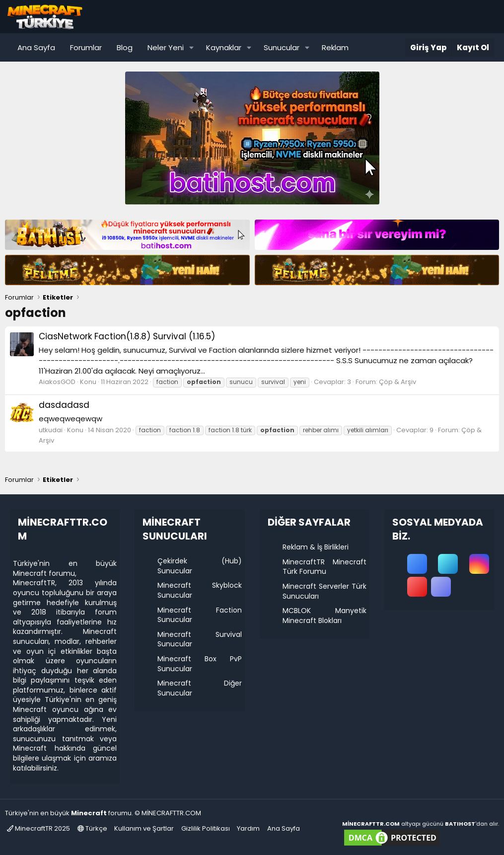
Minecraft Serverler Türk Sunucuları (324, 591)
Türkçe (92, 828)
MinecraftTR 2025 (38, 828)
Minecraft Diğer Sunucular (199, 688)
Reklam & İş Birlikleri (316, 547)
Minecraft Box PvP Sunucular (199, 664)
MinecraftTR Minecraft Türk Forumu (324, 567)
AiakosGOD (57, 382)
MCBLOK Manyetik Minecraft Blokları (324, 616)
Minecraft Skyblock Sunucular (199, 590)
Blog (125, 47)
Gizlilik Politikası (206, 828)
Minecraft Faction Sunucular (199, 615)
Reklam (335, 47)
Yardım (248, 828)
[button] (192, 47)
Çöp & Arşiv (397, 382)
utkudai (51, 430)
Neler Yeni (166, 47)
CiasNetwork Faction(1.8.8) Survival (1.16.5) (127, 336)
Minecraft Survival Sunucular (199, 639)
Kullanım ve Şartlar (144, 828)
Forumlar (86, 47)
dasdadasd (64, 405)
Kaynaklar (224, 47)
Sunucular (282, 47)
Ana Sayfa (36, 47)
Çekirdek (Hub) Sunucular (199, 566)
